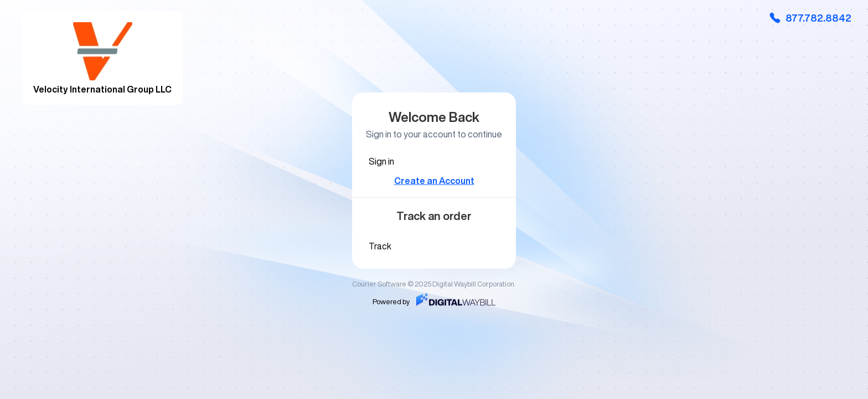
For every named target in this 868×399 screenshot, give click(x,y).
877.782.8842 (810, 18)
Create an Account (434, 181)
